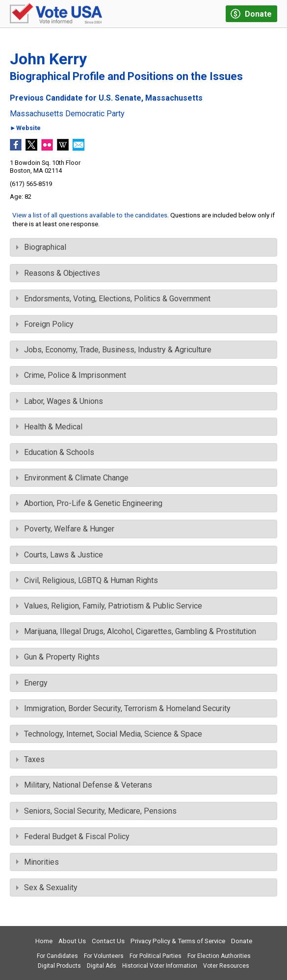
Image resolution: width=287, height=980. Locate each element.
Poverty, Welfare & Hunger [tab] (65, 529)
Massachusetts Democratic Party (67, 114)
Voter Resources (226, 966)
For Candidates (57, 956)
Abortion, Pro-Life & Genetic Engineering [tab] (89, 503)
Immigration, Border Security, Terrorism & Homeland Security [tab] (123, 708)
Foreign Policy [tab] (45, 324)
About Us (72, 941)
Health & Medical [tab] (49, 427)
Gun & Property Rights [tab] (58, 657)
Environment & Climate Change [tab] (72, 478)
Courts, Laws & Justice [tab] (60, 555)
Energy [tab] (32, 683)
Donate (242, 941)
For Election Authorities (219, 956)
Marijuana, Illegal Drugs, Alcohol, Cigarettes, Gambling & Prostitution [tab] (136, 631)
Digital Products (59, 966)
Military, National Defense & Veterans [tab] (84, 785)
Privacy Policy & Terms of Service (178, 941)
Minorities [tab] (38, 862)
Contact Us (108, 941)
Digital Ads (102, 966)
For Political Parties (156, 956)
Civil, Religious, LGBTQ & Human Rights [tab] (87, 580)
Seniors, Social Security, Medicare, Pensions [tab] (96, 811)
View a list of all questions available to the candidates (90, 215)
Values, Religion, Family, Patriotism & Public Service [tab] (109, 606)
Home (44, 941)
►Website (25, 128)
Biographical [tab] (41, 247)
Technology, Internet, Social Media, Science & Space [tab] (109, 734)
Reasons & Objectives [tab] (58, 273)
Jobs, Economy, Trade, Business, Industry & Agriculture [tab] (114, 350)
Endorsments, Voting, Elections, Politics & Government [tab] (113, 299)
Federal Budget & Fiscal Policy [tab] (73, 836)
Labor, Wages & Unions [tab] (60, 401)
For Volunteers (104, 956)
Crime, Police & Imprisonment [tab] (71, 375)
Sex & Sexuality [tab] (47, 887)
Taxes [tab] (30, 759)
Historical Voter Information (160, 966)
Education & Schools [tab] (55, 452)
